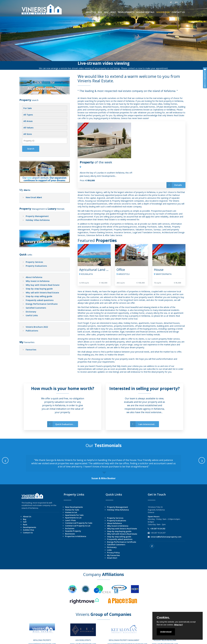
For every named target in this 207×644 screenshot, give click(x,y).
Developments (30, 508)
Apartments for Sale (74, 495)
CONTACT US (178, 12)
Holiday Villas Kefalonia (38, 220)
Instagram (43, 630)
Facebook (43, 627)
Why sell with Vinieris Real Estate (42, 293)
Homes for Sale (72, 490)
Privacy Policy (113, 533)
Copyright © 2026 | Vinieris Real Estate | (81, 640)
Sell (25, 502)
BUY (100, 12)
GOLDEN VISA (163, 12)
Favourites (31, 350)
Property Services (34, 262)
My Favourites (113, 536)
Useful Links (32, 315)
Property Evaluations (36, 266)
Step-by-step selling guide (39, 296)
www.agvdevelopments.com (83, 624)
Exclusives (70, 509)
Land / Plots (70, 501)
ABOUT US (91, 12)
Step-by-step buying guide (39, 289)
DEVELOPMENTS (126, 12)
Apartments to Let (73, 498)
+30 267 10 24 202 (158, 509)
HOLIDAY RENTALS (145, 12)
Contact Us (28, 513)
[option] (103, 448)
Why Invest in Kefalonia (38, 281)
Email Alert (112, 538)
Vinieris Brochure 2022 (37, 327)
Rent (25, 505)
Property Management (37, 216)
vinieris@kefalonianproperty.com (166, 517)
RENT (113, 12)
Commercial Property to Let (78, 506)
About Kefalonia (34, 277)
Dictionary (31, 312)
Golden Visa (28, 510)
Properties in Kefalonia (76, 517)
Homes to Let (71, 493)
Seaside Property (73, 511)
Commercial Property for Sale (79, 503)
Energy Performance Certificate (42, 304)
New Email (34, 197)
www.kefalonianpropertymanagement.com (127, 624)
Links (109, 530)
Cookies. (163, 618)
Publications (32, 331)
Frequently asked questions (40, 300)
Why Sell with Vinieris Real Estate (122, 514)
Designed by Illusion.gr (110, 640)
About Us (27, 497)
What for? (178, 625)
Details (174, 152)
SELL (106, 12)
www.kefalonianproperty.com (42, 624)
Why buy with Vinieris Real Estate (43, 285)
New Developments (74, 487)
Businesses (70, 514)
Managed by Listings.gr (134, 640)
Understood (166, 632)
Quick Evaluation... (61, 405)
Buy (25, 500)
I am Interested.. (143, 405)
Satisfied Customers (36, 308)
